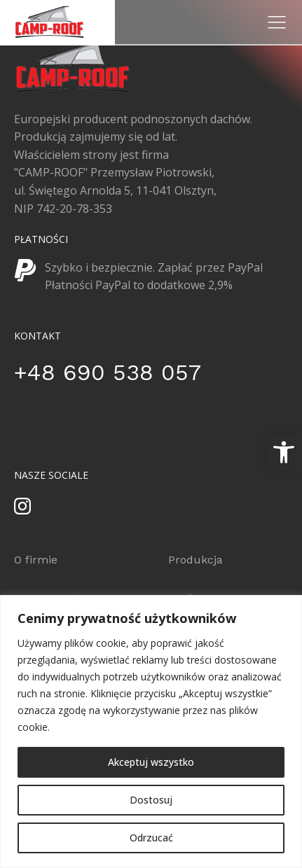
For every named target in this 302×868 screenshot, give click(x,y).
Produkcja (195, 560)
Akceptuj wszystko (151, 762)
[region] (151, 731)
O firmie (36, 560)
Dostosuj (151, 800)
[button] (284, 452)
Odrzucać (151, 838)
